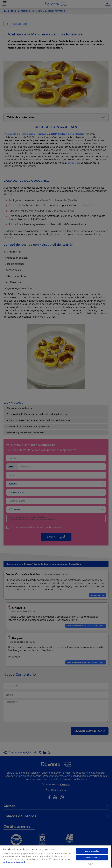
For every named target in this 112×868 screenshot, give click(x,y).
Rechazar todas (92, 858)
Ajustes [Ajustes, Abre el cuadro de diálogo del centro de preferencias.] (92, 864)
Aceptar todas (92, 851)
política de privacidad (14, 862)
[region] (55, 857)
